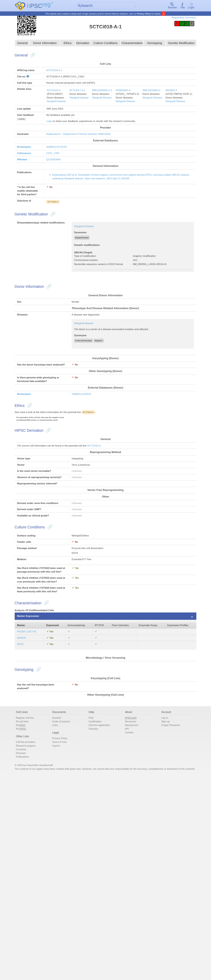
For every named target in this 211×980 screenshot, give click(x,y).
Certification (98, 911)
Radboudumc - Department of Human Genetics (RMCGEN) (88, 161)
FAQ (93, 907)
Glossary (96, 920)
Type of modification (92, 314)
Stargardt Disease (116, 116)
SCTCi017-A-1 (87, 108)
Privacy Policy (144, 14)
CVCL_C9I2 (58, 184)
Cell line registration (103, 915)
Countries (31, 944)
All (31, 915)
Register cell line (36, 907)
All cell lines (33, 911)
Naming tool (131, 915)
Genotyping (150, 45)
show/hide (32, 146)
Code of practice (68, 911)
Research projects (37, 940)
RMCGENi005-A (176, 108)
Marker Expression (39, 779)
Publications (33, 953)
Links (61, 915)
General (30, 45)
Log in (160, 907)
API (126, 920)
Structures (130, 911)
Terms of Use (66, 935)
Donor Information (51, 45)
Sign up (161, 911)
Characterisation (129, 45)
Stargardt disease (62, 121)
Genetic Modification (174, 45)
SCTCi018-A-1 (59, 75)
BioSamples (35, 177)
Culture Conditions (106, 45)
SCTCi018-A (59, 108)
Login (183, 6)
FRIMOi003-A (142, 108)
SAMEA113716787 (62, 177)
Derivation (85, 45)
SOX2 (30, 821)
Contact (128, 924)
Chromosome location (93, 319)
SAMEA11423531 (87, 490)
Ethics (71, 45)
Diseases (31, 949)
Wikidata (32, 192)
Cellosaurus (35, 184)
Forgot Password (167, 915)
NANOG (32, 813)
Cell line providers (37, 935)
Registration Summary (172, 19)
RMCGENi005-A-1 (116, 108)
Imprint (62, 940)
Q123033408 (58, 192)
